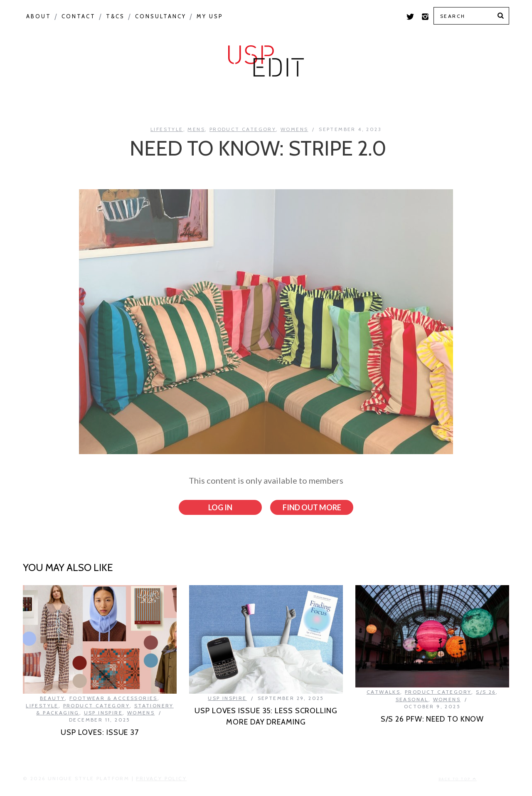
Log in (220, 507)
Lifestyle (167, 129)
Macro (98, 101)
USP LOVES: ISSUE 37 (100, 732)
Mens (196, 129)
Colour (48, 101)
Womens (294, 129)
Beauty (52, 698)
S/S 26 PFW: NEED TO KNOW (432, 719)
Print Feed (479, 101)
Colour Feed (406, 101)
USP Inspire (331, 101)
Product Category (240, 101)
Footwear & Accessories (113, 698)
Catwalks (383, 692)
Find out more (312, 507)
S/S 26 (486, 692)
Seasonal (153, 101)
